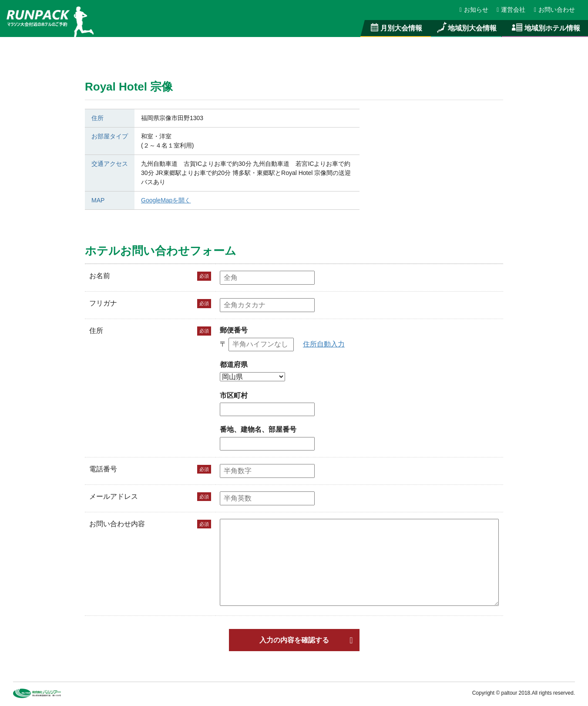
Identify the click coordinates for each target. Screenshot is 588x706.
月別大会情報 (396, 28)
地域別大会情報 (466, 28)
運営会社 (511, 10)
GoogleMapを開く (166, 200)
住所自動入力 (323, 344)
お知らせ (474, 10)
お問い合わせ (554, 10)
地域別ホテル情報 (545, 28)
